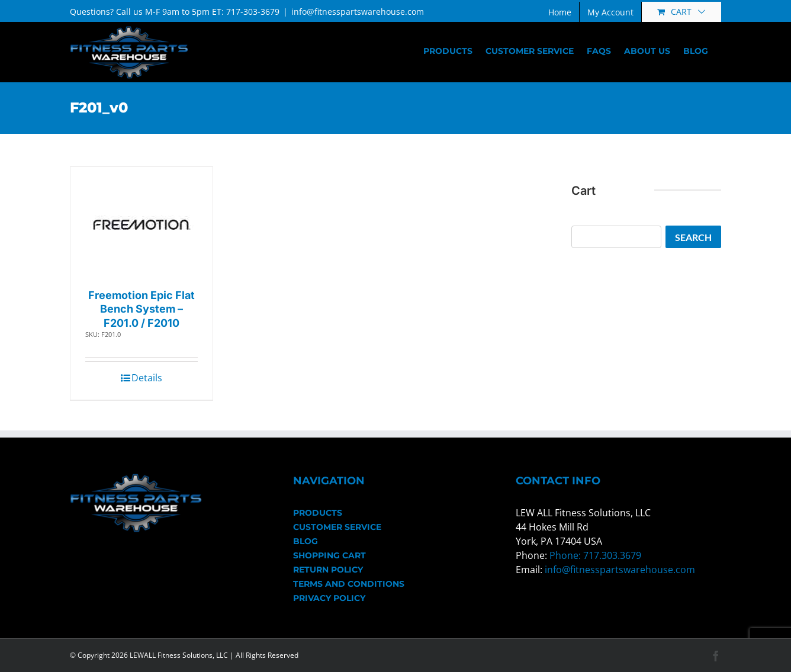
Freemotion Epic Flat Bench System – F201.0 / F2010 (142, 309)
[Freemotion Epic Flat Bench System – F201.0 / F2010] (142, 225)
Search (693, 237)
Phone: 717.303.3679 (595, 555)
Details (147, 378)
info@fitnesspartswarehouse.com (358, 12)
